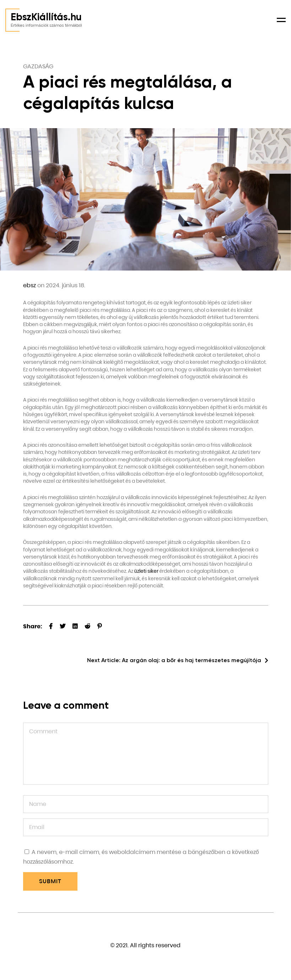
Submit (50, 881)
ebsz (29, 285)
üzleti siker (146, 571)
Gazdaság (38, 66)
